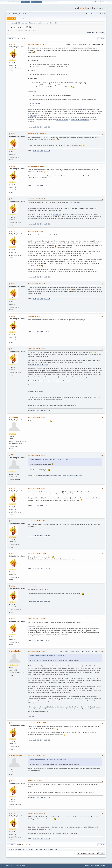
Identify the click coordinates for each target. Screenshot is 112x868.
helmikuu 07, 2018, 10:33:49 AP (37, 813)
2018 (42, 127)
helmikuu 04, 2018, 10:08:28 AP (37, 781)
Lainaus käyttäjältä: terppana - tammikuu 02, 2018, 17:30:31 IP (50, 460)
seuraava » (100, 33)
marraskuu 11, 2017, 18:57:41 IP (37, 44)
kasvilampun (57, 215)
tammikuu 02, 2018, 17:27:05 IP (37, 349)
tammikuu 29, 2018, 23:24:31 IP (37, 755)
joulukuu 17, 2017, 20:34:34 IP (36, 231)
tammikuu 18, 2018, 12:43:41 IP (37, 488)
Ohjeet (87, 866)
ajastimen (33, 116)
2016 (34, 127)
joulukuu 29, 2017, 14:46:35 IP (36, 316)
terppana (15, 417)
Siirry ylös (11, 845)
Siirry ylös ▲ (103, 866)
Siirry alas (11, 38)
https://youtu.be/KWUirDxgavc (38, 365)
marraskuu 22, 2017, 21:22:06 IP (37, 166)
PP (12, 455)
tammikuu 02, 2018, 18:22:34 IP (37, 455)
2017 (38, 127)
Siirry (75, 853)
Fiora (40, 217)
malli (30, 114)
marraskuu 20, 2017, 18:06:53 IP (37, 134)
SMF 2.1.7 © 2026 (10, 866)
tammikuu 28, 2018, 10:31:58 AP (37, 723)
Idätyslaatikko (36, 103)
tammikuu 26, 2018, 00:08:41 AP (37, 619)
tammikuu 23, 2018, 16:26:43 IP (37, 586)
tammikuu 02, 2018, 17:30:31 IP (37, 417)
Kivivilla (34, 105)
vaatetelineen (82, 109)
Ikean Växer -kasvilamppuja (80, 120)
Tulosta (101, 38)
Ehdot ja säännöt (94, 866)
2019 (45, 127)
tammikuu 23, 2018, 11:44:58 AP (37, 553)
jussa (13, 44)
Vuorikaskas (16, 651)
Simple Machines (20, 866)
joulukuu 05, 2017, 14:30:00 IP (36, 199)
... (28, 38)
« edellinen (91, 33)
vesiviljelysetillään (74, 202)
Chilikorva (31, 716)
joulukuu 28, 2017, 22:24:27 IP (36, 284)
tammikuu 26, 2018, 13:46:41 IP (37, 651)
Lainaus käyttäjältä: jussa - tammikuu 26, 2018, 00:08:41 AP (49, 656)
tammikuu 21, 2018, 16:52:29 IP (37, 521)
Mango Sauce (17, 755)
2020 (49, 127)
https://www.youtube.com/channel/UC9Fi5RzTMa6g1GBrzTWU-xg (63, 475)
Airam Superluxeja (62, 120)
